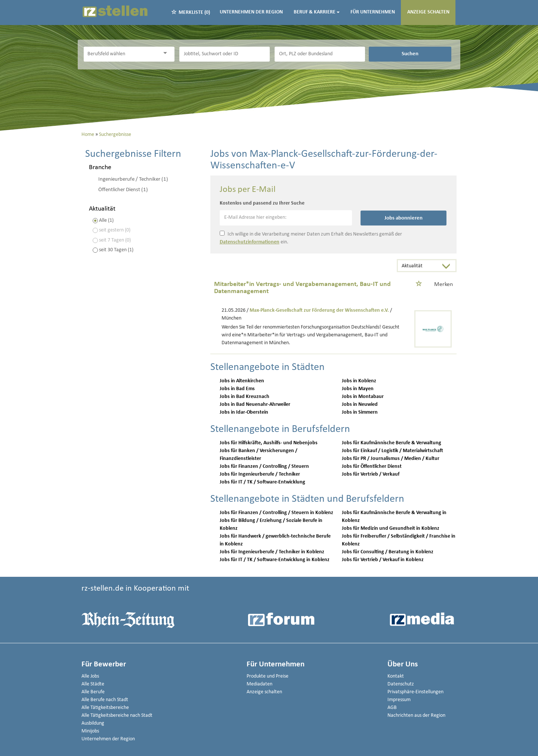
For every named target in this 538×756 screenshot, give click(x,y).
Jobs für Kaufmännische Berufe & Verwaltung (392, 443)
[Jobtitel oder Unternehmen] (225, 54)
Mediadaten (259, 684)
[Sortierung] (419, 266)
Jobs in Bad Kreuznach (245, 397)
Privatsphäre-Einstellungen (415, 692)
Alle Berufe (93, 692)
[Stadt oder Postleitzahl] (320, 54)
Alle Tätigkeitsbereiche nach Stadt (117, 715)
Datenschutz (401, 684)
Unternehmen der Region (251, 12)
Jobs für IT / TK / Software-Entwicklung (262, 482)
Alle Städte (93, 684)
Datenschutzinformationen (250, 242)
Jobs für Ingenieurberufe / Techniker (260, 474)
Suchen (410, 54)
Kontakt (396, 676)
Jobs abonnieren (403, 218)
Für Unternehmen (373, 12)
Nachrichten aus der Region (416, 715)
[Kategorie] (121, 54)
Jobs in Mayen (358, 389)
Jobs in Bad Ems (237, 389)
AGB (392, 708)
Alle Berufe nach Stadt (105, 700)
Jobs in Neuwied (360, 405)
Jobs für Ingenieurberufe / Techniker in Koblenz (272, 552)
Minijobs (90, 731)
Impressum (399, 700)
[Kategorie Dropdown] (167, 53)
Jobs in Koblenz (359, 381)
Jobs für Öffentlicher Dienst (372, 466)
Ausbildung (93, 723)
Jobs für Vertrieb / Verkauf (371, 474)
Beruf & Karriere (317, 12)
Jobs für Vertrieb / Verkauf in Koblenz (383, 560)
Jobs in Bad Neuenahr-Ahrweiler (255, 405)
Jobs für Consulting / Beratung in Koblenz (388, 552)
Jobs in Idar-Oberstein (244, 412)
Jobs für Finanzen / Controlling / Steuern (264, 466)
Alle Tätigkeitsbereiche (105, 708)
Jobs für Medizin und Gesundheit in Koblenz (391, 528)
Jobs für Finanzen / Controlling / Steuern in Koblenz (276, 513)
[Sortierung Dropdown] (448, 266)
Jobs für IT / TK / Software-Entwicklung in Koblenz (275, 560)
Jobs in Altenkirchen (242, 381)
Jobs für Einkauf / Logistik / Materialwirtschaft (392, 451)
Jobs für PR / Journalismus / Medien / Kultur (391, 459)
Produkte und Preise (268, 676)
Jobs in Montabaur (363, 397)
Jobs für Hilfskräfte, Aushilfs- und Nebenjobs (269, 443)
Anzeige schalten (428, 12)
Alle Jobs (90, 676)
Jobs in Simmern (360, 412)
